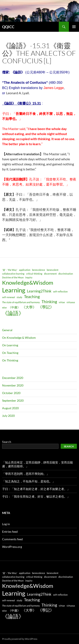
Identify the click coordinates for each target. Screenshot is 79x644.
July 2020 (8, 416)
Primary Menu (74, 27)
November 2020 (13, 385)
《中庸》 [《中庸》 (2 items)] (14, 307)
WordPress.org (12, 547)
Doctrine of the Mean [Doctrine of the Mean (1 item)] (13, 277)
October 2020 (11, 393)
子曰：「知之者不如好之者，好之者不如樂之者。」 (36, 489)
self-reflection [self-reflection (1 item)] (60, 291)
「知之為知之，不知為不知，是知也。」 (29, 481)
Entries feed (10, 532)
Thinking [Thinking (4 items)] (49, 302)
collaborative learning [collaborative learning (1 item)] (13, 274)
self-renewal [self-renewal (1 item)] (9, 297)
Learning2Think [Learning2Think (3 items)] (39, 291)
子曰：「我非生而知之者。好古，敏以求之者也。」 (36, 496)
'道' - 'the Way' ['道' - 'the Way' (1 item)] (10, 270)
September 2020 (13, 400)
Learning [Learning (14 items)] (14, 290)
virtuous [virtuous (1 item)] (71, 302)
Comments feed (12, 539)
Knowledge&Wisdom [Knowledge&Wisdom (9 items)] (28, 283)
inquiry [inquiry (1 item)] (29, 277)
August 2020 (10, 408)
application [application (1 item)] (25, 270)
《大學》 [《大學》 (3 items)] (29, 307)
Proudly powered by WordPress (20, 639)
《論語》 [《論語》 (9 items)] (13, 313)
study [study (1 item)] (19, 297)
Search (7, 442)
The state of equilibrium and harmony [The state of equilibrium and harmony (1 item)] (21, 302)
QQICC (8, 27)
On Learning (10, 345)
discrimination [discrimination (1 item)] (66, 274)
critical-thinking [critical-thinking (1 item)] (34, 274)
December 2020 (13, 378)
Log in (6, 524)
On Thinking (10, 360)
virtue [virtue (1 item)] (62, 302)
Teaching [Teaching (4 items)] (32, 297)
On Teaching (10, 353)
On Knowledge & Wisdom (19, 338)
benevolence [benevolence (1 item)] (39, 270)
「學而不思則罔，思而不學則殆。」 (26, 474)
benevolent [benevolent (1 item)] (53, 270)
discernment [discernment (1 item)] (50, 274)
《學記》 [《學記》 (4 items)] (46, 307)
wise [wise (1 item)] (4, 307)
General (7, 330)
